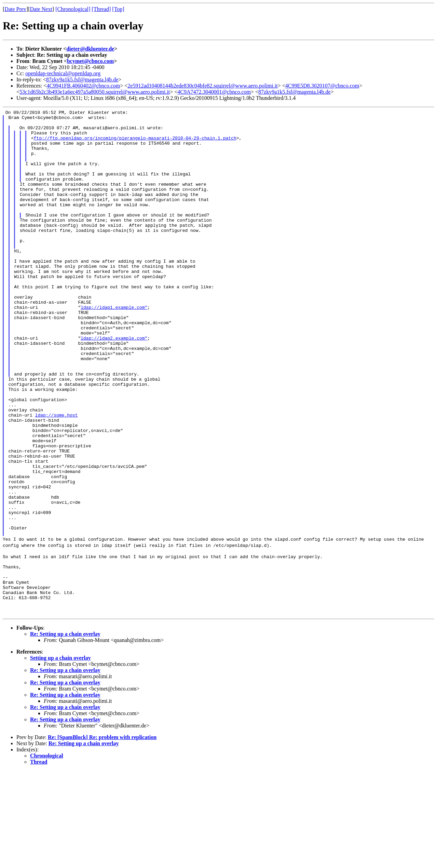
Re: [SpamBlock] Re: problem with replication (102, 835)
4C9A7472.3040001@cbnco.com (214, 92)
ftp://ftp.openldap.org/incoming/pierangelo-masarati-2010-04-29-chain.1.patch (135, 144)
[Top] (118, 9)
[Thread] (101, 9)
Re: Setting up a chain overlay (65, 731)
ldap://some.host (57, 476)
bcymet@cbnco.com (90, 61)
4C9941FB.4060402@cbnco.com (84, 86)
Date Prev (15, 9)
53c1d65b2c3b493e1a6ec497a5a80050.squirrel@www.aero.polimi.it (95, 92)
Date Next (41, 9)
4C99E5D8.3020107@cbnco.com (322, 86)
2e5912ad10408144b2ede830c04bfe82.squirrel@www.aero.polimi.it (202, 86)
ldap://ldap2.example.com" (114, 384)
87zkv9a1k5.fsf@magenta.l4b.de (82, 80)
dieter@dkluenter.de (90, 49)
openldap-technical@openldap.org (63, 73)
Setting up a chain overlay (60, 755)
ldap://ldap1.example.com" (114, 347)
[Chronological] (73, 9)
